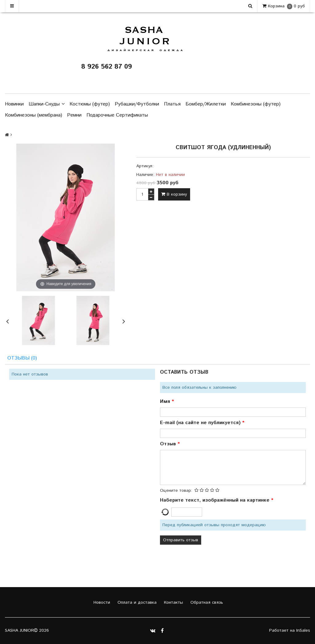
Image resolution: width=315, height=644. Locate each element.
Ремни (74, 115)
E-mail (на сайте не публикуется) (201, 423)
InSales (303, 630)
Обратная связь (206, 602)
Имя (166, 402)
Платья (172, 104)
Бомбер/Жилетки (206, 104)
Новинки (14, 104)
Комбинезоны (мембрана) (34, 115)
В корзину (174, 194)
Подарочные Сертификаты (117, 115)
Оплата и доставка (136, 602)
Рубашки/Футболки (137, 104)
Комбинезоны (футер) (256, 104)
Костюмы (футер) (90, 104)
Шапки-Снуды (47, 104)
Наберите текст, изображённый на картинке (215, 500)
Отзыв (169, 444)
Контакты (173, 602)
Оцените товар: (176, 491)
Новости (101, 602)
